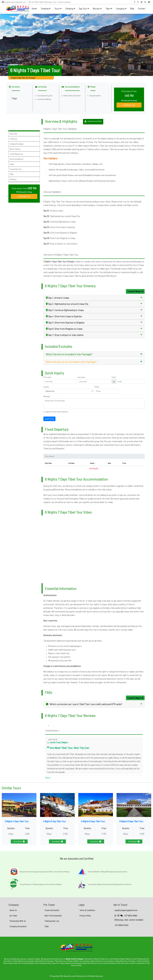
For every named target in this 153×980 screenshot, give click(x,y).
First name (47, 377)
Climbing (70, 8)
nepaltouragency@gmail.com (14, 2)
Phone (97, 387)
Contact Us (129, 105)
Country (46, 387)
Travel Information (52, 910)
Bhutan (97, 8)
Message (47, 396)
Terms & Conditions (87, 910)
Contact (142, 8)
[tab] (94, 298)
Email (114, 377)
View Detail (19, 841)
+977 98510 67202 (122, 925)
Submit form (49, 419)
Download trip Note (93, 121)
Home (34, 8)
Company (121, 8)
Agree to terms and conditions (57, 412)
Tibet (109, 8)
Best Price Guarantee (53, 916)
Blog (132, 8)
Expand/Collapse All (135, 291)
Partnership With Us (18, 921)
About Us (13, 910)
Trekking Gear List (52, 921)
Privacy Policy (85, 916)
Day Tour (84, 8)
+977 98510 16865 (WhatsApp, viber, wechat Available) (50, 2)
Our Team (13, 916)
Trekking (46, 8)
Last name (81, 377)
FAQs (47, 926)
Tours (58, 8)
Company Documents (18, 926)
